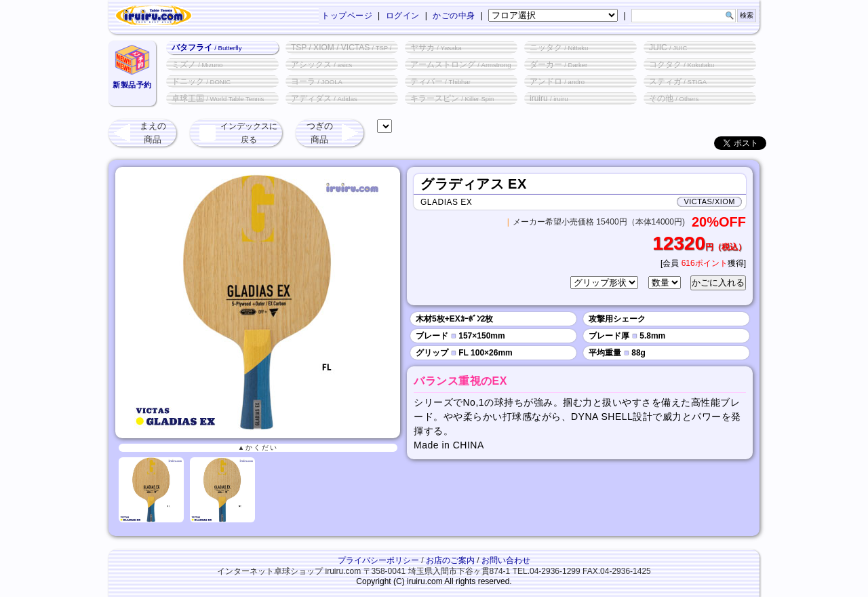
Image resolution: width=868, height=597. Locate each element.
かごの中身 (454, 16)
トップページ (347, 16)
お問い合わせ (506, 560)
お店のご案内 (450, 560)
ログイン (403, 16)
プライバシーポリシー (378, 560)
